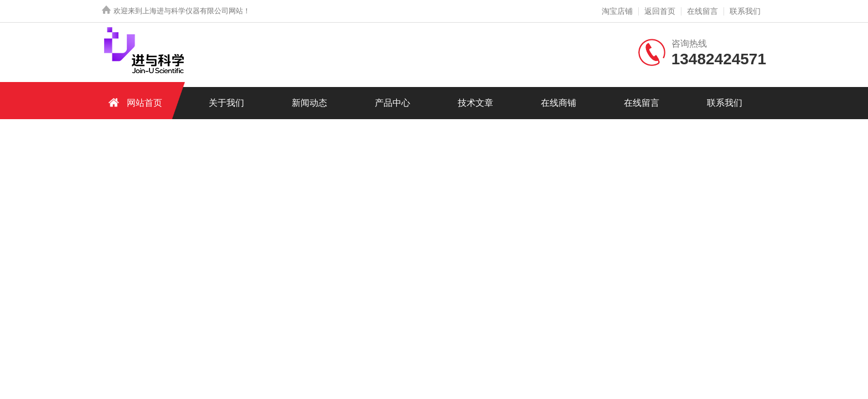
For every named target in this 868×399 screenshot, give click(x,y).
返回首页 (660, 11)
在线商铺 (559, 103)
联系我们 (745, 11)
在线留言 (702, 11)
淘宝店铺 (617, 11)
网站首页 (133, 102)
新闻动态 (309, 103)
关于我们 (226, 103)
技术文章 (476, 103)
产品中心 (392, 103)
